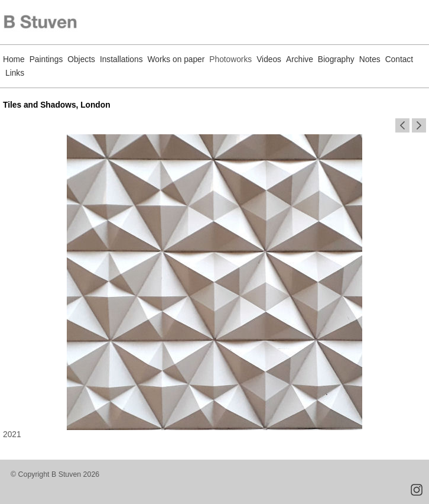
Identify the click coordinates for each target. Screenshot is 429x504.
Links (15, 73)
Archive (300, 59)
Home (14, 59)
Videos (269, 59)
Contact (399, 59)
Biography (336, 59)
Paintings (46, 59)
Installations (121, 59)
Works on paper (176, 59)
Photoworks (230, 59)
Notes (370, 59)
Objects (81, 59)
